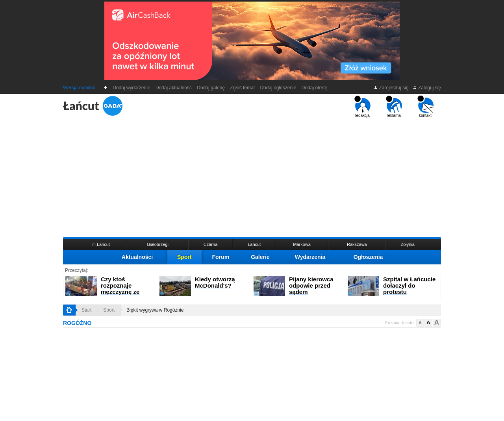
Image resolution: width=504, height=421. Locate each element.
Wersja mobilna (79, 88)
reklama (394, 107)
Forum (221, 257)
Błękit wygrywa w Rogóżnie (155, 310)
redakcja (362, 107)
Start (86, 310)
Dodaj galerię (211, 88)
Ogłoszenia (368, 257)
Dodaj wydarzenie (132, 88)
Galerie (260, 257)
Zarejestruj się (391, 88)
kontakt (425, 107)
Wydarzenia (310, 257)
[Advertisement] (252, 177)
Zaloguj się (427, 88)
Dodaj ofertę (314, 88)
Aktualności (137, 257)
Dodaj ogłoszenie (278, 88)
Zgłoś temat (243, 88)
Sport (184, 257)
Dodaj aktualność (173, 88)
